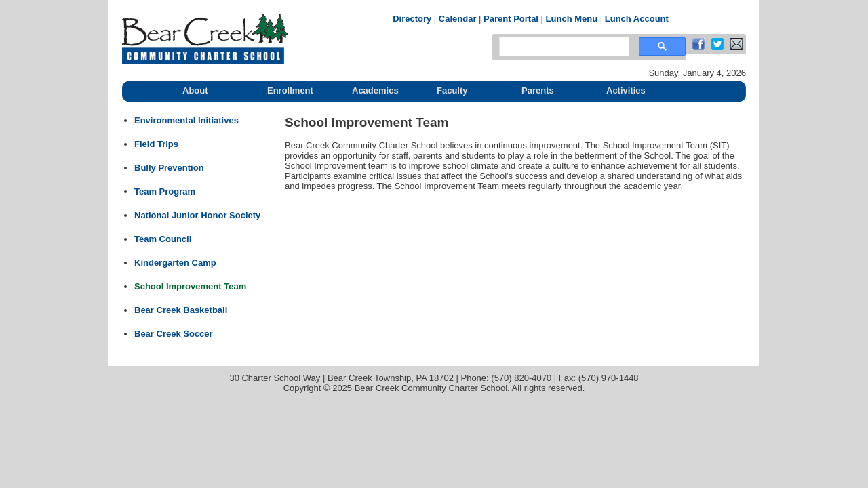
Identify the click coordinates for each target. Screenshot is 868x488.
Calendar (458, 19)
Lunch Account (637, 19)
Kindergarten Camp (175, 263)
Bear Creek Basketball (181, 310)
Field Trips (156, 144)
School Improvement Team (190, 286)
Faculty (452, 90)
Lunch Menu (572, 19)
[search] (563, 47)
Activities (626, 90)
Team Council (163, 239)
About (195, 90)
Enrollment (290, 90)
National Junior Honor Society (197, 215)
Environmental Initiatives (186, 120)
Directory (412, 19)
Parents (538, 90)
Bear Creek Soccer (174, 334)
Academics (375, 90)
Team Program (165, 191)
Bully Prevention (169, 168)
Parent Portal (511, 19)
